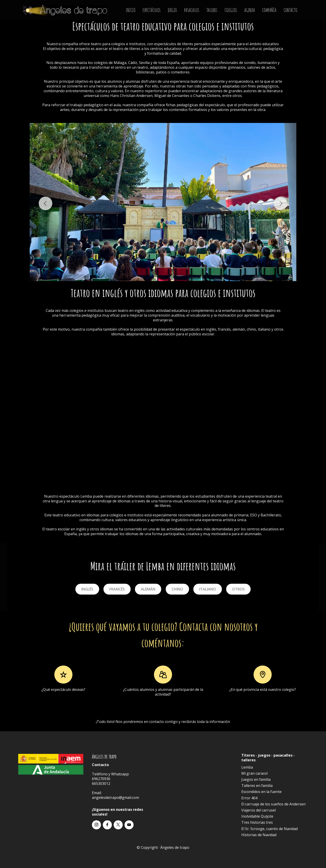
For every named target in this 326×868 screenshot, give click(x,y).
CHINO (177, 589)
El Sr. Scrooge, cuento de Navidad (270, 829)
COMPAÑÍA (269, 10)
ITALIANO (208, 589)
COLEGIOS (231, 10)
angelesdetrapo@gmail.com (115, 797)
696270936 (101, 779)
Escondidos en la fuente (261, 792)
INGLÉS (87, 589)
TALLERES (212, 10)
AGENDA (250, 10)
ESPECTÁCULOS (152, 10)
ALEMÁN (148, 589)
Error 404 (249, 798)
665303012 (101, 783)
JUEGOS (172, 10)
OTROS (238, 589)
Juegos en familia (256, 779)
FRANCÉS (117, 589)
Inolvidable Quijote (257, 816)
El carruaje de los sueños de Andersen (273, 804)
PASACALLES (192, 10)
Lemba (86, 496)
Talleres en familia (257, 786)
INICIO (131, 10)
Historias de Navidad (259, 835)
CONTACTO (290, 10)
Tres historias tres (257, 822)
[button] (46, 203)
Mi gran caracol (254, 773)
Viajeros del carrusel (259, 810)
